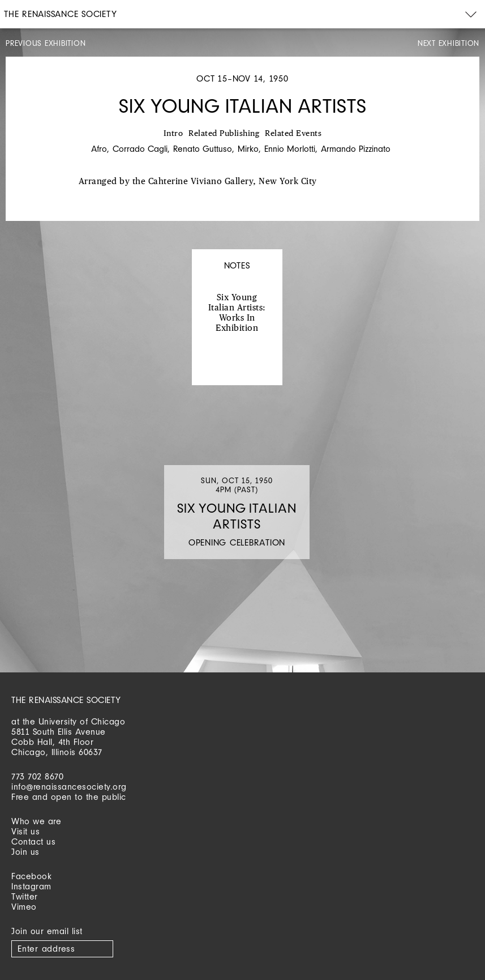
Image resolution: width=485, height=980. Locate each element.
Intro (173, 134)
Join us (25, 852)
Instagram (31, 886)
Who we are (36, 821)
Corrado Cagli (140, 149)
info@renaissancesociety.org (69, 787)
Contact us (33, 841)
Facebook (31, 876)
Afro (99, 149)
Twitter (25, 896)
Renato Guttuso (203, 149)
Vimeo (24, 907)
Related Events (293, 134)
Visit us (25, 831)
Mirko (248, 149)
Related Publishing (224, 134)
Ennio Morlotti (290, 149)
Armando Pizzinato (356, 149)
